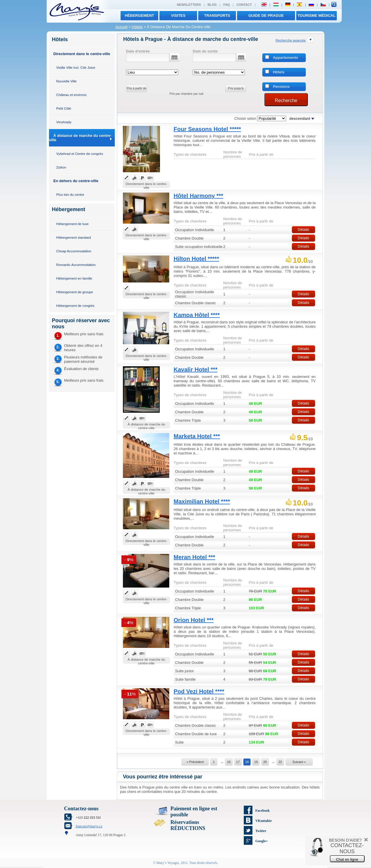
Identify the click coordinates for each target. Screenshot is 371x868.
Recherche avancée (291, 40)
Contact (244, 5)
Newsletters (189, 5)
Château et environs (71, 95)
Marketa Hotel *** (197, 436)
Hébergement (139, 16)
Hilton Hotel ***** (196, 259)
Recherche (286, 100)
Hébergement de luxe (72, 224)
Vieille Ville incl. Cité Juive (76, 67)
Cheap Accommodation (74, 251)
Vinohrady (64, 122)
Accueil (121, 27)
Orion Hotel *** (194, 620)
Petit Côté (64, 108)
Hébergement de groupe (75, 292)
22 (280, 762)
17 (238, 762)
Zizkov (61, 167)
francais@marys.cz (89, 826)
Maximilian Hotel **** (202, 501)
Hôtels (137, 27)
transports (217, 16)
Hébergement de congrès (75, 306)
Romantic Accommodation (76, 265)
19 (256, 762)
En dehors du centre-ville (76, 181)
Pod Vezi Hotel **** (199, 691)
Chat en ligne (347, 859)
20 (265, 762)
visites (178, 16)
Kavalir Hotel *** (195, 369)
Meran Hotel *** (194, 557)
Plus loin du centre (70, 194)
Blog (212, 5)
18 (247, 762)
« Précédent (195, 762)
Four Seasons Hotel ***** (207, 129)
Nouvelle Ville (67, 81)
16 (229, 762)
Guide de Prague (266, 16)
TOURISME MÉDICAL (316, 16)
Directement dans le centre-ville (82, 54)
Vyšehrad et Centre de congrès (80, 154)
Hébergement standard (74, 237)
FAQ (227, 5)
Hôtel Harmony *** (198, 196)
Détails (303, 230)
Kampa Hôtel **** (197, 315)
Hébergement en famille (74, 278)
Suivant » (299, 762)
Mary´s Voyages (168, 863)
